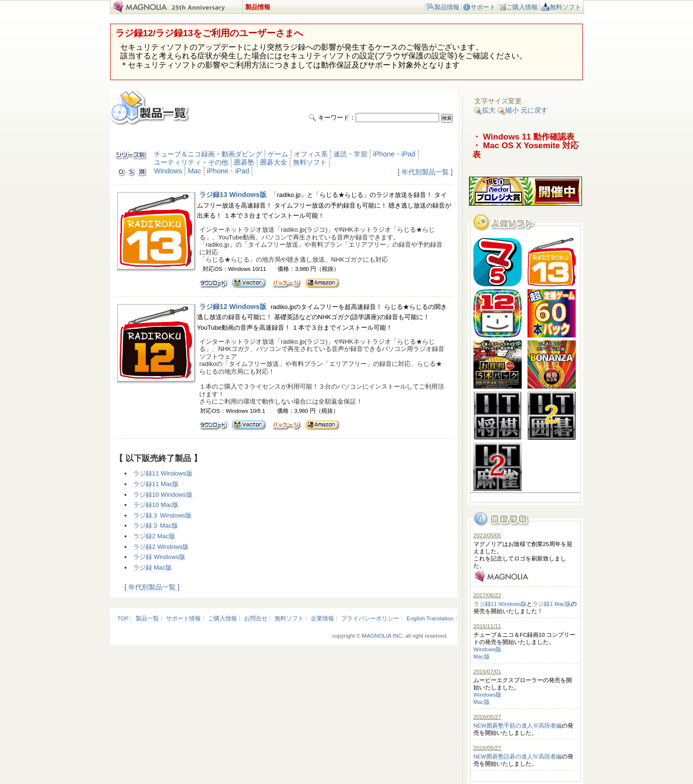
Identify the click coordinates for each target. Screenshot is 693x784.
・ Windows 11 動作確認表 (523, 137)
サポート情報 (183, 618)
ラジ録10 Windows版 (163, 495)
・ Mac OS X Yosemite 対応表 (526, 150)
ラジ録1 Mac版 (551, 604)
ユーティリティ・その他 (191, 162)
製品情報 (447, 7)
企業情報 (322, 618)
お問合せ (256, 618)
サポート (483, 7)
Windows (168, 171)
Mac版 (482, 657)
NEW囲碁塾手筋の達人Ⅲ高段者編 (518, 726)
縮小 (508, 110)
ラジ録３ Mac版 (156, 525)
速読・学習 (350, 154)
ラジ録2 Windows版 (161, 547)
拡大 (485, 110)
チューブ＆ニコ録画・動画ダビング (208, 154)
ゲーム (278, 154)
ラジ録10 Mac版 (156, 505)
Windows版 (488, 649)
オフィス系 (311, 154)
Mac (194, 171)
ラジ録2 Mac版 (154, 536)
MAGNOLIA (376, 636)
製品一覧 (147, 618)
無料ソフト (565, 7)
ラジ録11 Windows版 (163, 473)
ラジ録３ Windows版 (162, 515)
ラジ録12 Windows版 (233, 307)
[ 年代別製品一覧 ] (425, 172)
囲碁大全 (274, 162)
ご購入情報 (522, 7)
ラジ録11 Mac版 (156, 484)
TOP (123, 618)
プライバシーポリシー (370, 618)
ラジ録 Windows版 (159, 557)
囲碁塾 (244, 162)
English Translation (430, 618)
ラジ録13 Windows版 (233, 195)
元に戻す (534, 110)
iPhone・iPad (394, 154)
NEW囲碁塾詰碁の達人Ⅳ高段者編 (518, 756)
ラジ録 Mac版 (152, 567)
